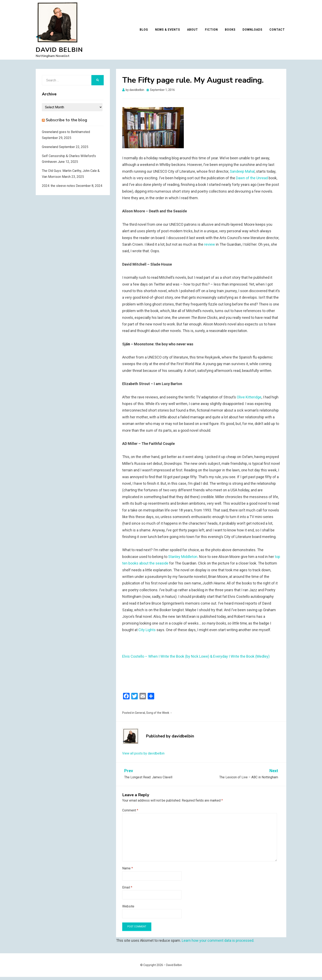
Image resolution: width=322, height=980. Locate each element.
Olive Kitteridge (249, 400)
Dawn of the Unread (252, 181)
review (210, 247)
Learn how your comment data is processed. (218, 944)
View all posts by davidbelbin (143, 756)
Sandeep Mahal (242, 174)
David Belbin (59, 51)
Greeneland (50, 150)
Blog (145, 31)
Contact (279, 31)
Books (232, 31)
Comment (130, 813)
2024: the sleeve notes (58, 189)
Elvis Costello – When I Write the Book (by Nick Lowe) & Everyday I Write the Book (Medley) (196, 659)
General (140, 716)
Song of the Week (158, 716)
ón (128, 347)
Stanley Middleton (183, 560)
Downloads (254, 31)
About (194, 31)
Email (127, 890)
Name (128, 871)
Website (128, 909)
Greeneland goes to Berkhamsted (66, 135)
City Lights (147, 633)
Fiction (213, 31)
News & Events (169, 31)
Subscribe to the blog (66, 123)
